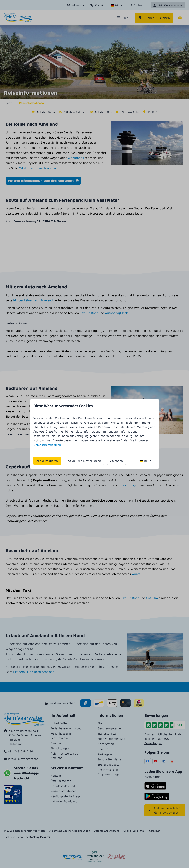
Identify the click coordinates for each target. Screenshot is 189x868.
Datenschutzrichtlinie (48, 445)
